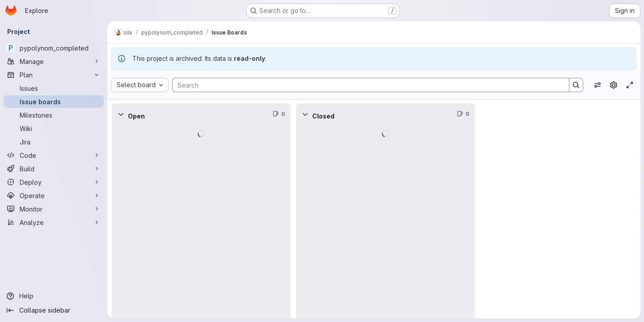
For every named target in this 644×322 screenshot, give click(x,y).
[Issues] (54, 88)
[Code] (54, 155)
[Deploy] (54, 182)
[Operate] (54, 195)
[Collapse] (121, 114)
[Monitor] (54, 209)
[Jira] (54, 142)
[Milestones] (54, 115)
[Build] (54, 169)
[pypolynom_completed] (54, 48)
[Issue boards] (54, 102)
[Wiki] (54, 128)
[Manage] (54, 61)
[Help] (54, 296)
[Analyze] (54, 222)
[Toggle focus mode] (630, 85)
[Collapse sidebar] (54, 310)
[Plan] (54, 75)
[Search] (366, 85)
